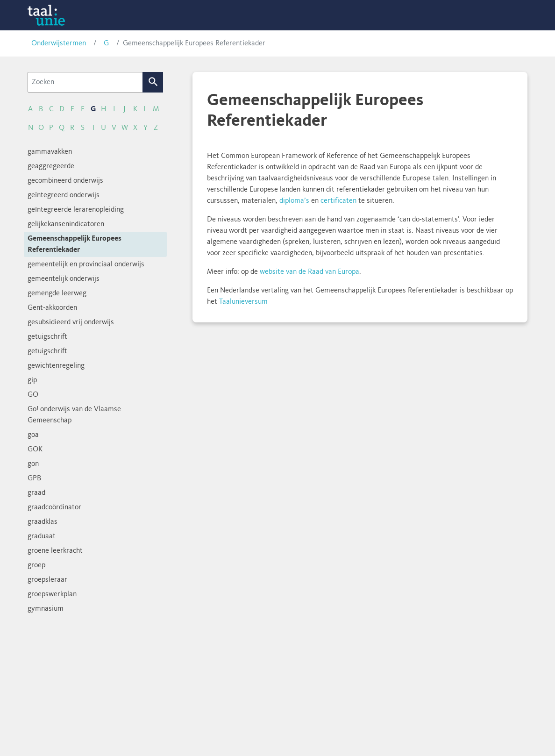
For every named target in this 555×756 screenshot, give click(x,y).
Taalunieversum (243, 302)
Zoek (153, 82)
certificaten (338, 201)
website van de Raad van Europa (310, 272)
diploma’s (294, 201)
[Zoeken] (85, 82)
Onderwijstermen (59, 43)
